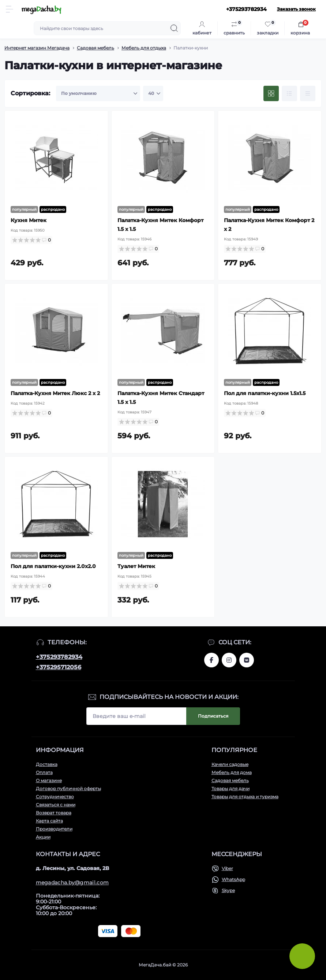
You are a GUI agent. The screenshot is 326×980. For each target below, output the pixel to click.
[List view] (289, 93)
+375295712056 (59, 667)
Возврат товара (54, 813)
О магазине (49, 780)
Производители (54, 829)
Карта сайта (49, 821)
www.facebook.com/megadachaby (211, 660)
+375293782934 (59, 657)
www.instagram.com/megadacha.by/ (229, 660)
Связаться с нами (56, 805)
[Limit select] (153, 93)
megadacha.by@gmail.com (72, 883)
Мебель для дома (232, 772)
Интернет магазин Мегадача (37, 48)
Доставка (47, 764)
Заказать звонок (296, 9)
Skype (228, 890)
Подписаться (213, 716)
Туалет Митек (136, 566)
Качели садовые (230, 764)
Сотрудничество (55, 797)
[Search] (174, 28)
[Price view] (308, 93)
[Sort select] (98, 93)
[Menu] (10, 9)
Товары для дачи (231, 789)
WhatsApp (233, 879)
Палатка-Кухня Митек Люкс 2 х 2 (55, 393)
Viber (227, 868)
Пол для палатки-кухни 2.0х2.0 (53, 566)
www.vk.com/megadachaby (247, 660)
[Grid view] (271, 93)
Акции (43, 837)
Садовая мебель (95, 48)
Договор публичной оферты (68, 789)
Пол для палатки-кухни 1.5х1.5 (265, 393)
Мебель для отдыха (144, 48)
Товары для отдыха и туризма (245, 797)
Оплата (44, 772)
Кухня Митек (29, 220)
